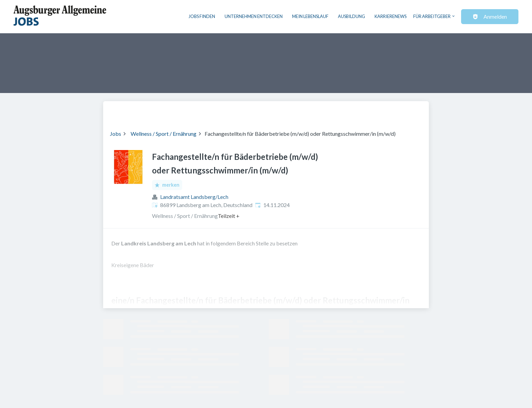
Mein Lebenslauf (310, 16)
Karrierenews (391, 16)
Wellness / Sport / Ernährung (164, 134)
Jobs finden (202, 16)
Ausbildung (351, 16)
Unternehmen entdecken (254, 16)
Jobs (116, 134)
